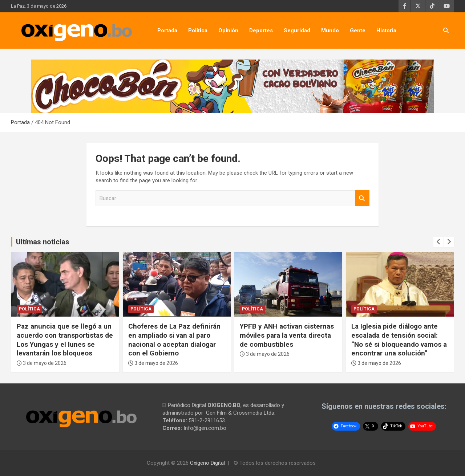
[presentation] (438, 242)
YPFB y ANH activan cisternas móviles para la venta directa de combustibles (287, 335)
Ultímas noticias (43, 242)
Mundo (330, 30)
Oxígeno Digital (207, 463)
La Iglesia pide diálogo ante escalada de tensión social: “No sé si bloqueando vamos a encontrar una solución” (399, 340)
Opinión (228, 30)
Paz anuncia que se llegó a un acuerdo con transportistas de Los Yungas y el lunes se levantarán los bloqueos (65, 340)
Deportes (261, 30)
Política (198, 30)
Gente (358, 30)
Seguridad (297, 30)
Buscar (362, 198)
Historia (386, 30)
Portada (167, 30)
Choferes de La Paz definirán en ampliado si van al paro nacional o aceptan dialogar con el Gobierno (174, 340)
